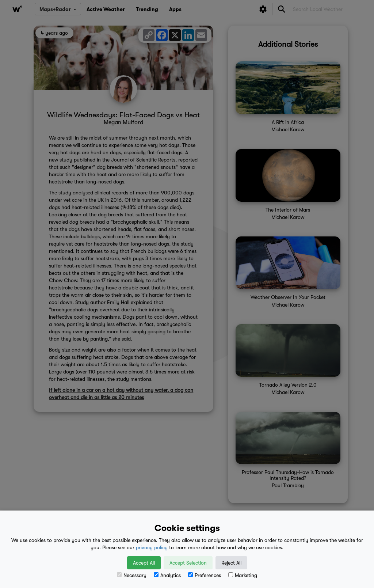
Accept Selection (188, 563)
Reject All (231, 563)
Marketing (243, 575)
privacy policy (152, 547)
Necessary (132, 575)
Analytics (167, 575)
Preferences (205, 575)
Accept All (144, 563)
